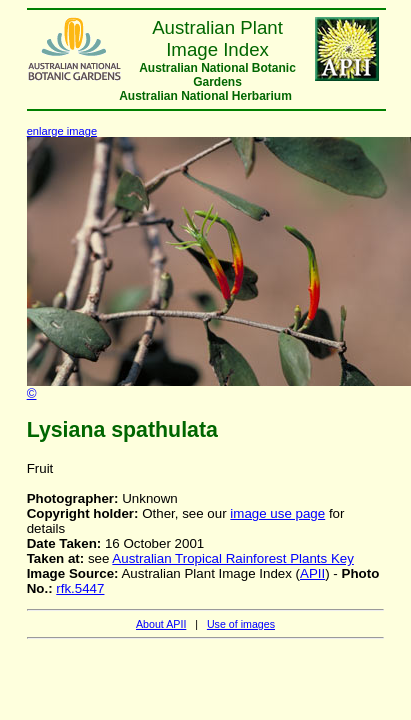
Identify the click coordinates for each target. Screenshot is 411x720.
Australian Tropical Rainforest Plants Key (233, 558)
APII (312, 573)
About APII (161, 624)
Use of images (241, 624)
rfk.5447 (80, 588)
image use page (277, 513)
